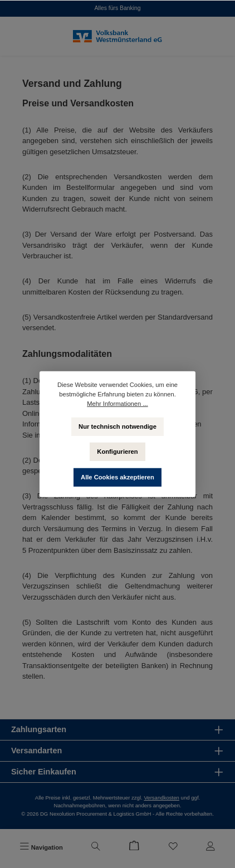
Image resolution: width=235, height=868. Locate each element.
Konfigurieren (117, 451)
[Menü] (41, 847)
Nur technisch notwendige (117, 426)
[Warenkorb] (134, 847)
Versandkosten (161, 798)
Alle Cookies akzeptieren (117, 477)
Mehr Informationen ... (117, 403)
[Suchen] (96, 847)
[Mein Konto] (210, 847)
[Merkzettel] (173, 847)
